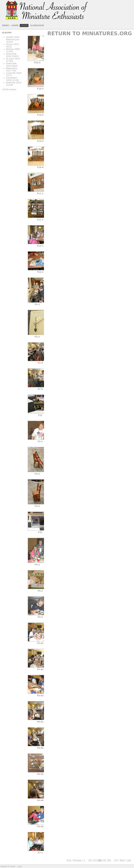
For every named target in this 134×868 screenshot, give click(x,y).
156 (109, 860)
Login (20, 866)
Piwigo (13, 866)
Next (122, 860)
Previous (77, 860)
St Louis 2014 (13, 59)
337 (116, 860)
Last (129, 860)
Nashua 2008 (13, 49)
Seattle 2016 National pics (13, 38)
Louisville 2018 (14, 73)
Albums (7, 33)
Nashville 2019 (14, 83)
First (69, 860)
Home (15, 25)
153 (95, 860)
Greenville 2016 (11, 65)
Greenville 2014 (11, 55)
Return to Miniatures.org (90, 33)
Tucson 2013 (13, 44)
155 (104, 860)
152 (90, 860)
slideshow (37, 25)
